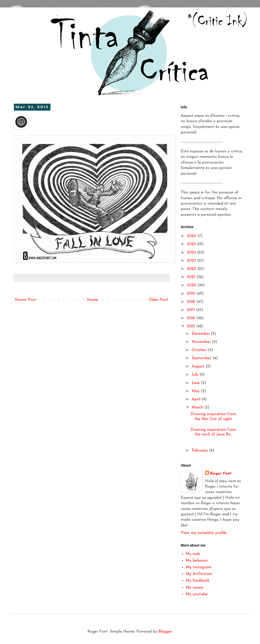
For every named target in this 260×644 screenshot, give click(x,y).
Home (93, 300)
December (201, 334)
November (202, 342)
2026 (192, 236)
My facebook (197, 581)
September (202, 358)
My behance (197, 561)
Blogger (165, 632)
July (196, 375)
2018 (192, 302)
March (198, 407)
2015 (192, 326)
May (196, 391)
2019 (192, 294)
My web (193, 554)
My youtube (197, 594)
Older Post (158, 300)
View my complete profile (204, 533)
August (199, 366)
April (197, 399)
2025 (192, 244)
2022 (192, 269)
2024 (192, 253)
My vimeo (195, 588)
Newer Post (26, 300)
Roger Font (221, 474)
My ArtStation (199, 574)
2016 (192, 318)
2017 (192, 310)
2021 (192, 277)
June (196, 383)
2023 (192, 261)
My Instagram (198, 567)
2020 (192, 285)
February (200, 451)
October (200, 350)
